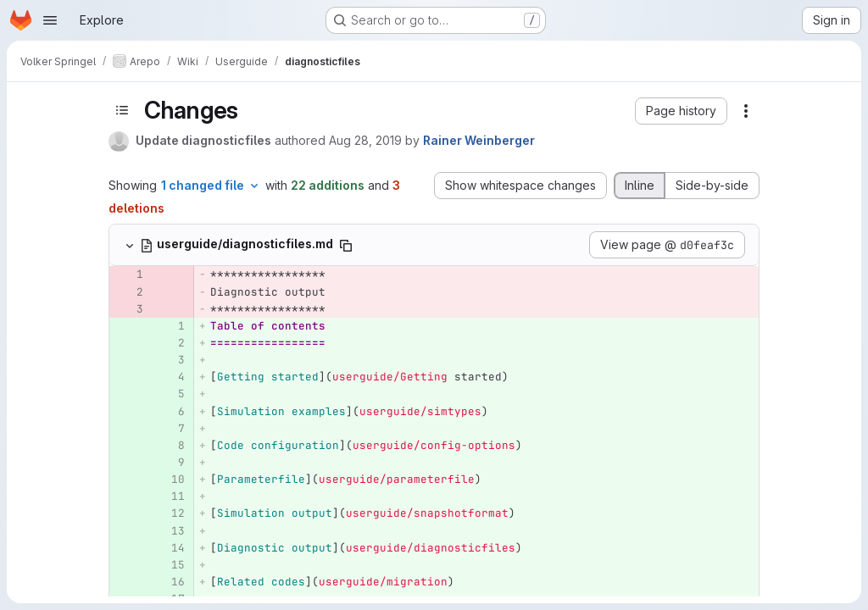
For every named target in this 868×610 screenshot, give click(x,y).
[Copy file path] (346, 246)
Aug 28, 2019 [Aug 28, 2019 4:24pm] (365, 140)
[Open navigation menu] (50, 20)
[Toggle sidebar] (122, 110)
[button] (681, 111)
